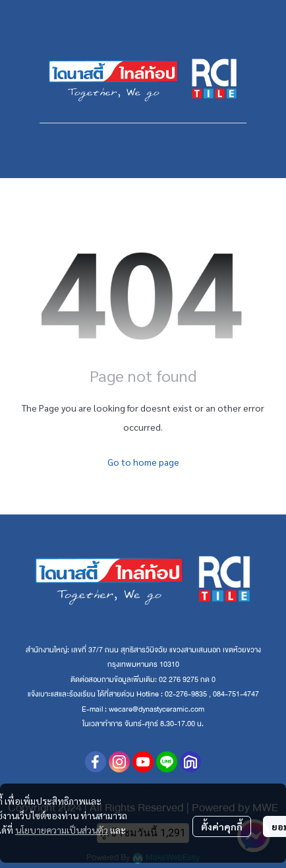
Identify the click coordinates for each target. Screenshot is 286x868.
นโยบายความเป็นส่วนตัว (62, 830)
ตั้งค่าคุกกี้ (222, 826)
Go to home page (143, 462)
